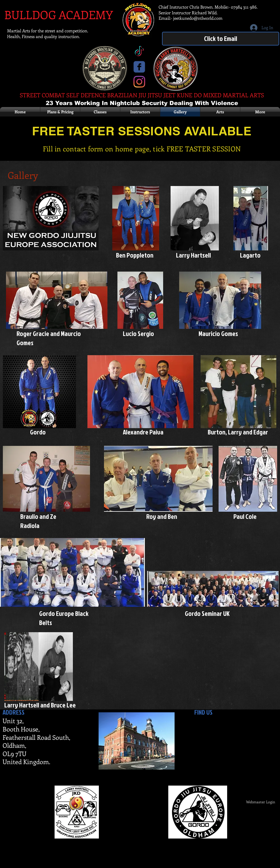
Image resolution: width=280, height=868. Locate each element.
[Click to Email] (221, 39)
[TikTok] (139, 52)
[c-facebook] (139, 67)
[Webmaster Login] (260, 802)
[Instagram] (139, 82)
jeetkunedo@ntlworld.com (198, 18)
